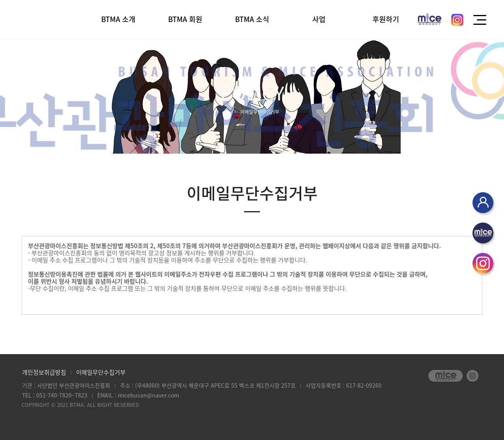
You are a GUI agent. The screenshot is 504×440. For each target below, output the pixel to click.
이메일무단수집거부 (101, 372)
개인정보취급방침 (44, 372)
